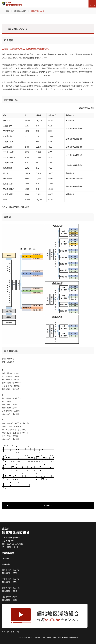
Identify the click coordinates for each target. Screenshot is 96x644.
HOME (7, 11)
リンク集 (5, 632)
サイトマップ (16, 632)
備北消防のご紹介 (21, 11)
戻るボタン (48, 505)
